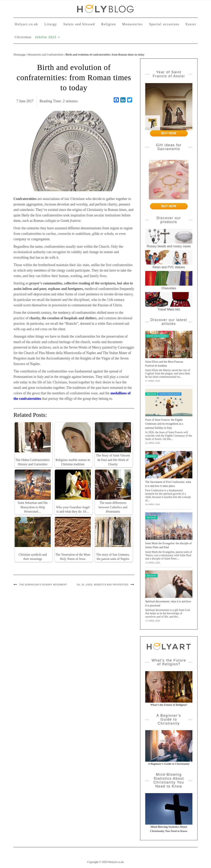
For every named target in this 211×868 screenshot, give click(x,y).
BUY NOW (169, 133)
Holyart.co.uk (26, 24)
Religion (109, 24)
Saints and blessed (79, 24)
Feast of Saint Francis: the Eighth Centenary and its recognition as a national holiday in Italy (164, 424)
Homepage (20, 55)
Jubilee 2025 (47, 37)
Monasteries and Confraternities (46, 55)
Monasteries (132, 24)
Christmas (23, 37)
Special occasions (164, 24)
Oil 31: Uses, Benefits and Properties (103, 585)
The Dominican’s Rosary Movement (43, 585)
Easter (191, 24)
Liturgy (51, 24)
